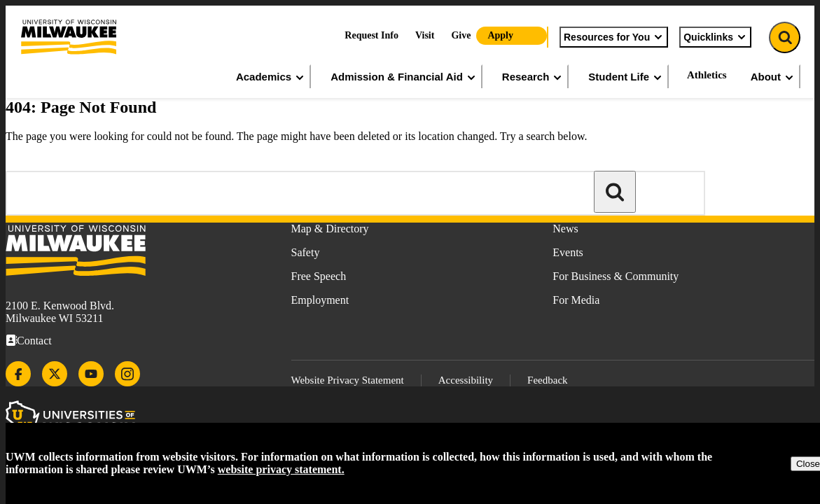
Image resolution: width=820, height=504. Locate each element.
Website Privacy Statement (348, 380)
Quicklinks (715, 37)
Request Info (371, 35)
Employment (320, 300)
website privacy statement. (281, 469)
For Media (576, 300)
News (565, 229)
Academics (271, 77)
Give (461, 35)
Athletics (707, 75)
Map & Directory (330, 229)
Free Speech (319, 276)
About (773, 77)
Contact (34, 341)
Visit (425, 35)
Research (533, 77)
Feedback (547, 380)
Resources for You (614, 37)
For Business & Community (616, 276)
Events (568, 252)
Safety (306, 252)
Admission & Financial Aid (404, 77)
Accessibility (466, 380)
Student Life (626, 77)
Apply (500, 35)
